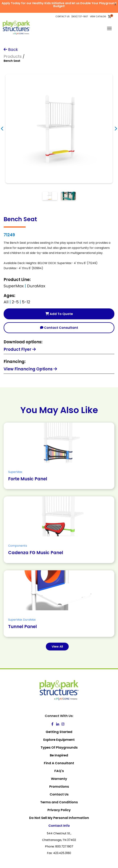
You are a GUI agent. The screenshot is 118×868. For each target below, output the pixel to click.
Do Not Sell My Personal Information (59, 818)
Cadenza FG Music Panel (36, 553)
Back (11, 50)
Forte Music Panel (28, 479)
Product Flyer (20, 349)
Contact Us (59, 794)
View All (57, 647)
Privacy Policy (59, 810)
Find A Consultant (59, 763)
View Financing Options (30, 369)
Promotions (59, 786)
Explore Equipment (59, 740)
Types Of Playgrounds (59, 747)
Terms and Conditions (59, 802)
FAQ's (59, 771)
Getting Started (59, 732)
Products (13, 56)
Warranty (59, 779)
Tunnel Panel (22, 627)
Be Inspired (59, 755)
